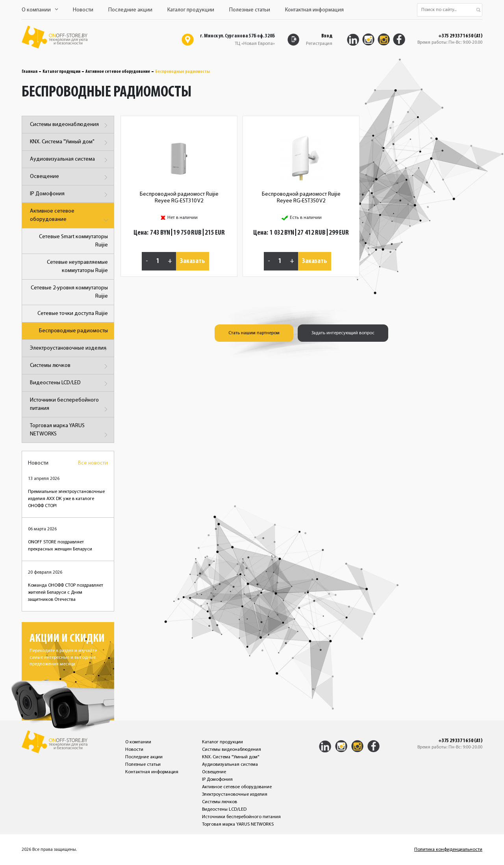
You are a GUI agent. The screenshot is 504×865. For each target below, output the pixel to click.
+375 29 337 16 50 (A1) (460, 36)
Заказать (193, 261)
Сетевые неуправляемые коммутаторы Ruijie (77, 267)
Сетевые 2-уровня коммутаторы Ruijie (69, 292)
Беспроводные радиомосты (73, 331)
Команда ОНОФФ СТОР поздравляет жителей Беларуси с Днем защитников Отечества (66, 593)
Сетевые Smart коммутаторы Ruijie (73, 241)
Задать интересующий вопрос (343, 333)
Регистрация (319, 44)
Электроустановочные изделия (70, 349)
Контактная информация (314, 10)
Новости (83, 10)
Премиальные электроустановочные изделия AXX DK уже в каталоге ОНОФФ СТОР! (66, 499)
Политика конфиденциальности (448, 850)
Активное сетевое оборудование (118, 72)
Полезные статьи (250, 10)
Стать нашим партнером (254, 333)
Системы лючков (70, 366)
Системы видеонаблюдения (70, 125)
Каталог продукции (191, 10)
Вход (327, 36)
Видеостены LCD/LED (70, 384)
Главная (30, 72)
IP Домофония (70, 195)
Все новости (93, 463)
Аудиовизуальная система (70, 160)
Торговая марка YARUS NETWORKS (70, 431)
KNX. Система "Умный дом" (70, 143)
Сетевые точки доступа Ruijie (73, 314)
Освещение (70, 177)
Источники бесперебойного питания (70, 406)
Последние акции (130, 10)
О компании (40, 10)
